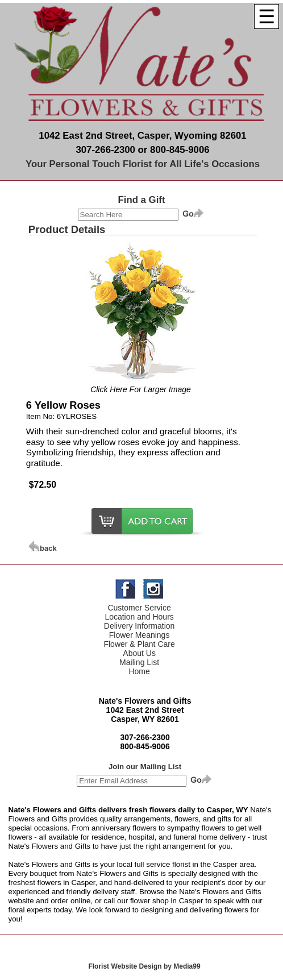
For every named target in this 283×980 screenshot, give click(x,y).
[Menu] (267, 16)
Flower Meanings (140, 635)
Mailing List (139, 662)
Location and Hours (139, 617)
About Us (139, 653)
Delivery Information (140, 626)
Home (139, 671)
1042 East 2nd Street (145, 710)
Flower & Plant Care (139, 644)
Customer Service (139, 608)
